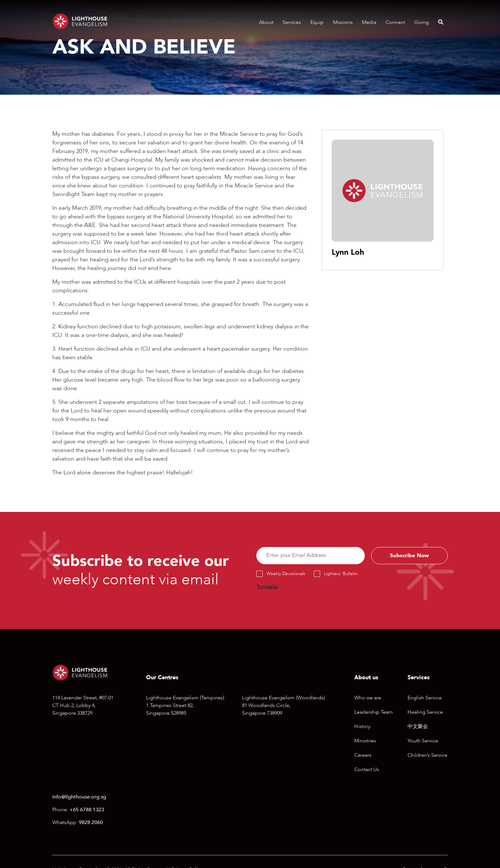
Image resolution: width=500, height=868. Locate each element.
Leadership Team (374, 713)
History (362, 728)
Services (292, 22)
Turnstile (267, 588)
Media (369, 22)
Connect (395, 22)
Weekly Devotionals (286, 575)
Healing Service (425, 713)
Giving (422, 22)
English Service (425, 699)
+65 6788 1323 (87, 811)
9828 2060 (91, 824)
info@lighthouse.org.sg (79, 798)
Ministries (365, 742)
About (266, 22)
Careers (363, 756)
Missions (343, 22)
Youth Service (423, 742)
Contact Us (367, 771)
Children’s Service (427, 756)
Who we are (368, 699)
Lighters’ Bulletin (341, 575)
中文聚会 (418, 728)
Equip (317, 22)
